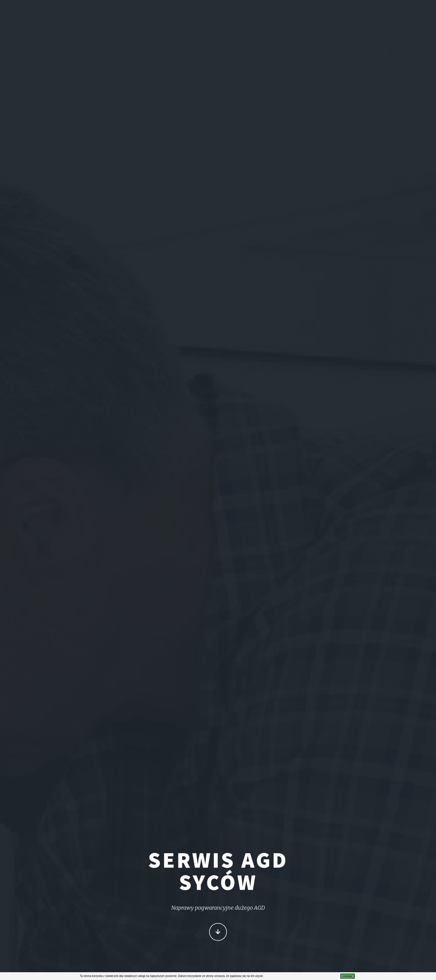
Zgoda (348, 976)
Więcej (218, 932)
